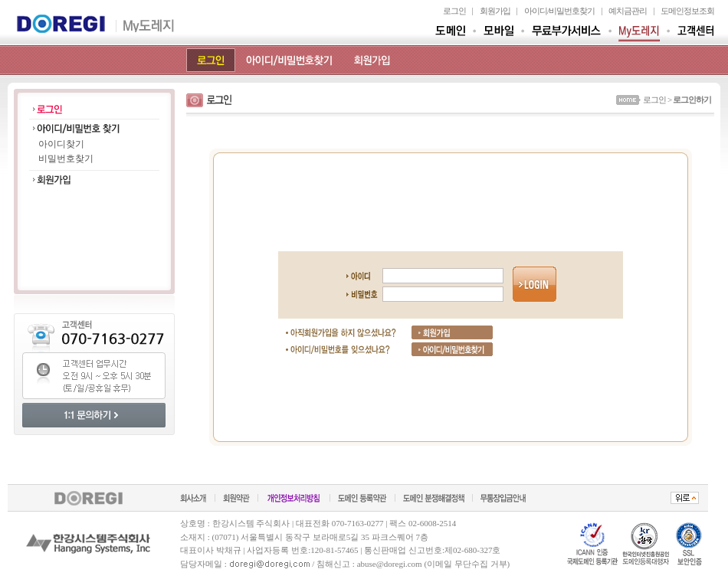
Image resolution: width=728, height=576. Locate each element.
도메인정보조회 (687, 11)
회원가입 (495, 11)
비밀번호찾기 (572, 11)
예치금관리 (628, 11)
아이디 (536, 11)
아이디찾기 (61, 144)
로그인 (454, 11)
